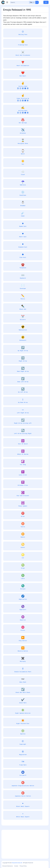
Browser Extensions (8, 866)
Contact (16, 866)
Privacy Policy (23, 866)
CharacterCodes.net (17, 863)
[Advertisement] (25, 844)
